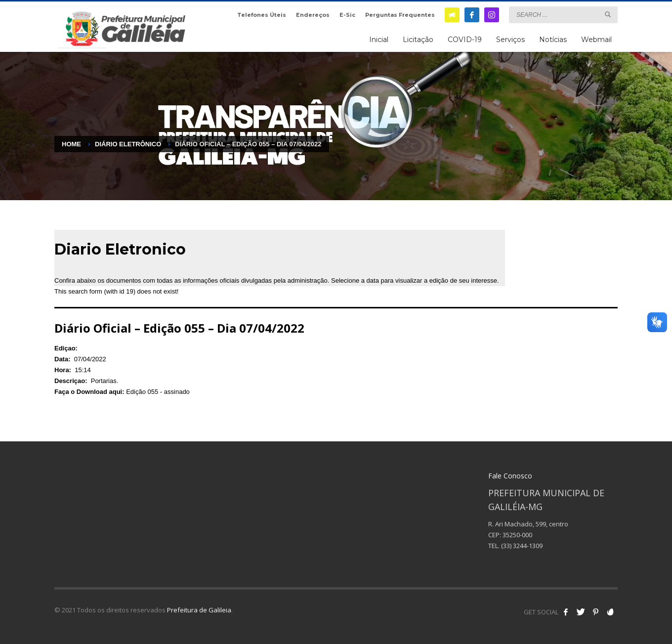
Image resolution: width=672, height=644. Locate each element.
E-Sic (347, 15)
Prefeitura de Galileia (199, 610)
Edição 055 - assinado (158, 392)
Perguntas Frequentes (400, 15)
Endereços (313, 15)
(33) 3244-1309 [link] (522, 546)
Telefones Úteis (262, 15)
